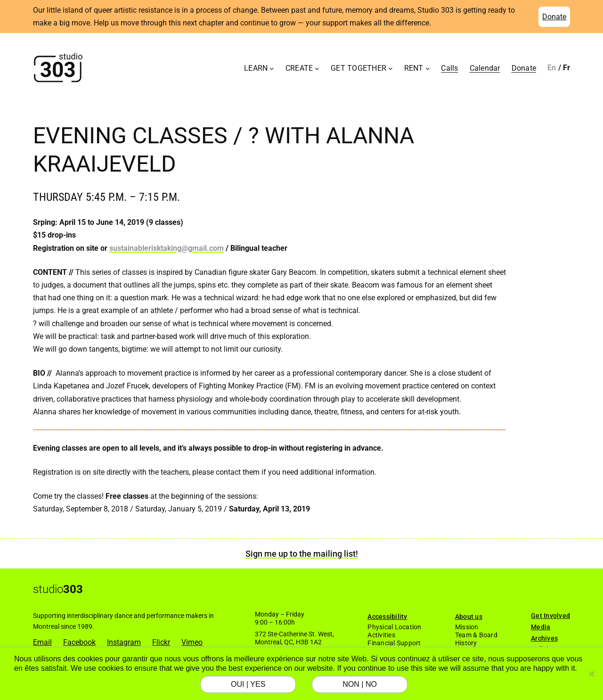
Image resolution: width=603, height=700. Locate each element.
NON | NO (360, 684)
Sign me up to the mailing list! (302, 554)
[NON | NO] (591, 674)
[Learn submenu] (272, 68)
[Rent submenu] (428, 68)
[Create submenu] (317, 68)
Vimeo (192, 642)
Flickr (161, 642)
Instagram (124, 642)
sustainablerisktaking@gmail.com (167, 248)
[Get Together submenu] (391, 68)
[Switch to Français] (567, 68)
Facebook (79, 642)
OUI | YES (248, 684)
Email (42, 642)
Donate (554, 17)
